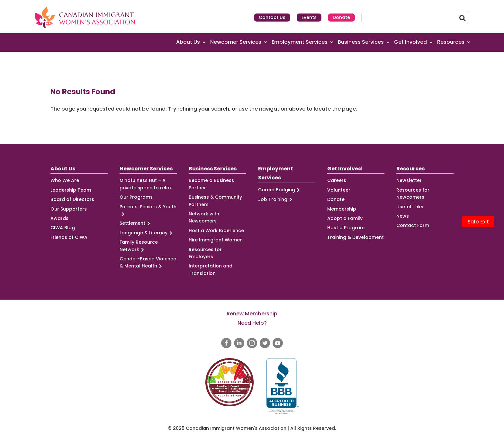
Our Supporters (69, 209)
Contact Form (413, 225)
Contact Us (272, 17)
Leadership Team (71, 190)
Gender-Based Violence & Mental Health (148, 263)
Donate (341, 17)
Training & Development (355, 237)
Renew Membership (252, 314)
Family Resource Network (139, 246)
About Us (188, 42)
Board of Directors (72, 199)
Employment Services (300, 42)
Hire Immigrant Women (216, 240)
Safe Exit (478, 222)
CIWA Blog (63, 228)
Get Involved (410, 42)
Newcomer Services (236, 42)
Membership (342, 209)
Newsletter (409, 180)
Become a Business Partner (211, 184)
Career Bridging (280, 190)
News (403, 216)
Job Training (276, 199)
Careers (337, 180)
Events (309, 17)
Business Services (361, 42)
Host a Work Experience (216, 231)
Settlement (136, 223)
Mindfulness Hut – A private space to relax (146, 184)
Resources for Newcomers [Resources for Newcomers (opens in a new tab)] (413, 194)
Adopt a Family (345, 218)
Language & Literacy (147, 233)
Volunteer (339, 190)
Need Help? (252, 323)
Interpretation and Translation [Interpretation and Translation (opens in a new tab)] (211, 269)
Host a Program (346, 228)
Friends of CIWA (69, 237)
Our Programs (136, 197)
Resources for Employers (205, 253)
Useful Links (410, 207)
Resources (451, 42)
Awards (59, 218)
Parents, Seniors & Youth (148, 211)
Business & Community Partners (215, 201)
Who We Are (65, 180)
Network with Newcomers (204, 217)
